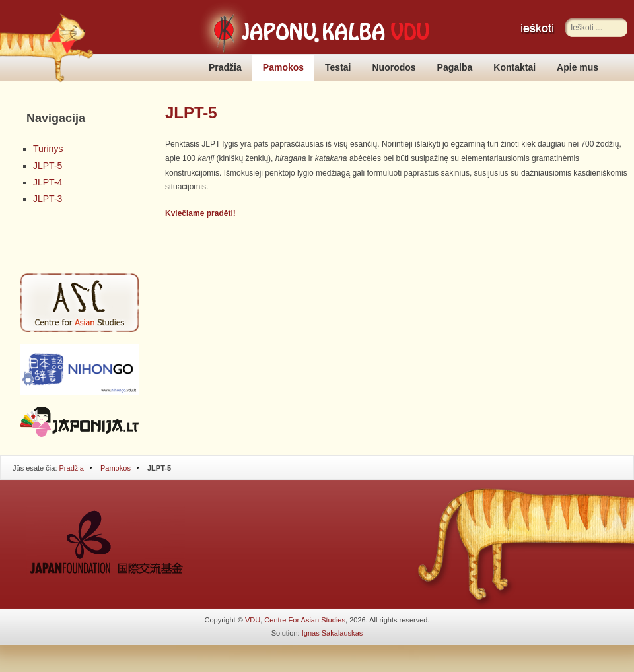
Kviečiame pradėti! (200, 213)
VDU (253, 620)
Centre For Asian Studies (305, 620)
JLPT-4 (48, 182)
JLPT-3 (48, 199)
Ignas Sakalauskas (333, 633)
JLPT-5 (48, 166)
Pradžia (225, 67)
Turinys (48, 149)
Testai (338, 67)
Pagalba (455, 67)
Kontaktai (514, 67)
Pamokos (283, 67)
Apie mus (578, 67)
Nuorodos (394, 67)
